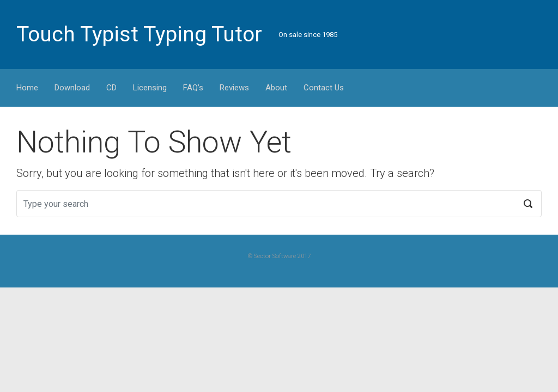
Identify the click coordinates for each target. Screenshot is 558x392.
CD (111, 88)
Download (72, 88)
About (276, 88)
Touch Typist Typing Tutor (139, 34)
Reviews (234, 88)
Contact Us (324, 88)
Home (27, 88)
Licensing (150, 88)
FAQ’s (193, 88)
